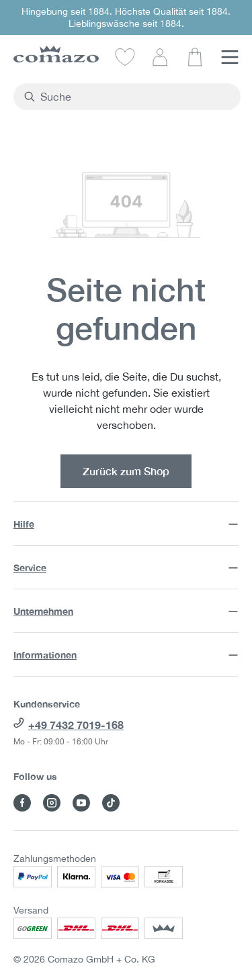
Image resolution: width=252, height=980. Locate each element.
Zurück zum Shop (126, 471)
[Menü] (230, 56)
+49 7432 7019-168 (76, 725)
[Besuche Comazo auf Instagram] (52, 803)
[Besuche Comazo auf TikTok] (111, 803)
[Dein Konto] (160, 56)
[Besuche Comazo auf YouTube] (81, 803)
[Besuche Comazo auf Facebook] (22, 803)
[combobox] (135, 97)
